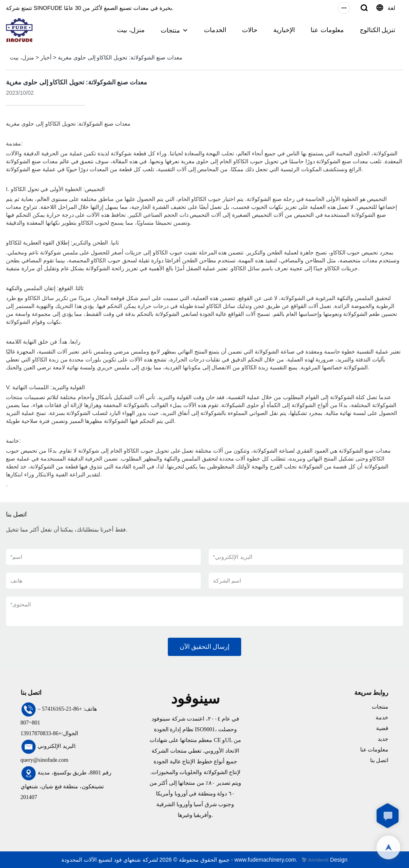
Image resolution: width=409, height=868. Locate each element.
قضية (382, 728)
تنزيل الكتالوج (377, 30)
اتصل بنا (379, 760)
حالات (250, 30)
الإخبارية (284, 30)
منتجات (170, 30)
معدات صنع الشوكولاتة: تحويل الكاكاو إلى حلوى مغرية (120, 57)
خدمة (382, 718)
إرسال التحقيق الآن (205, 647)
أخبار (46, 57)
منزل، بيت (131, 30)
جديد (383, 739)
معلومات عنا (327, 30)
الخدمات (215, 30)
